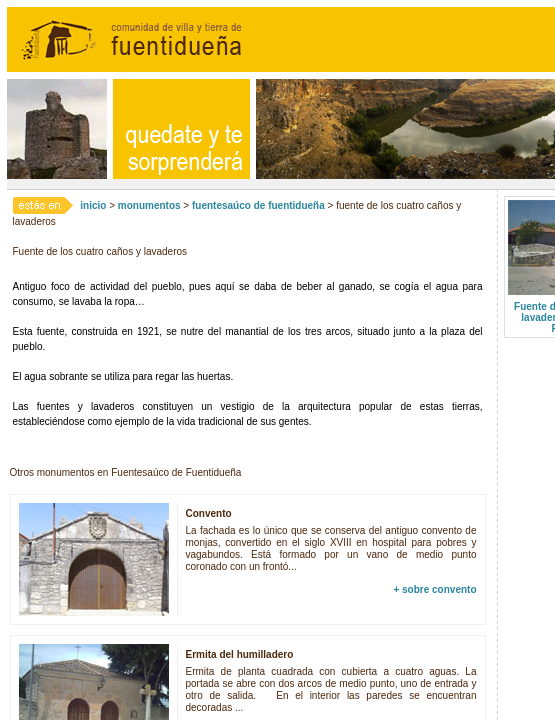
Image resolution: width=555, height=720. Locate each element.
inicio (93, 205)
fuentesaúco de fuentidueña (258, 205)
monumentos (149, 205)
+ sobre (434, 589)
